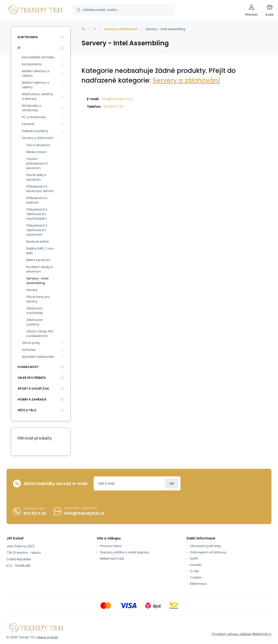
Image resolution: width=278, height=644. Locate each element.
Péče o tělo (27, 410)
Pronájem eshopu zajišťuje (232, 634)
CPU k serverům (38, 145)
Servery (32, 290)
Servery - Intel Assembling (37, 281)
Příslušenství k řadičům (37, 200)
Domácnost (28, 367)
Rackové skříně (38, 242)
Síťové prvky (31, 343)
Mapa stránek (48, 637)
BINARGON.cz (262, 634)
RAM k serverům (38, 260)
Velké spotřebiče (32, 378)
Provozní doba (111, 546)
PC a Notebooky (34, 117)
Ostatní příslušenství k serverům (37, 163)
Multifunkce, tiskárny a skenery (37, 96)
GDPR (194, 559)
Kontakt (196, 565)
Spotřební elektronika (38, 357)
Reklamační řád (112, 559)
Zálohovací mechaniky (35, 311)
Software (29, 350)
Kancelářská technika (38, 57)
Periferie (28, 124)
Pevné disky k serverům (36, 177)
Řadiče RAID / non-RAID (41, 251)
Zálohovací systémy (35, 322)
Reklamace (198, 584)
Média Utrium (36, 152)
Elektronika (28, 37)
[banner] (36, 10)
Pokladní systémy (35, 131)
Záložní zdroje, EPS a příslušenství (40, 334)
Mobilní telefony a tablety (36, 73)
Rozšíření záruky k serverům (40, 269)
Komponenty (32, 64)
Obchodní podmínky (205, 546)
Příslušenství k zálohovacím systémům (37, 230)
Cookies (196, 577)
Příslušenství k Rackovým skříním (40, 189)
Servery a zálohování (121, 29)
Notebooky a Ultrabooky (31, 108)
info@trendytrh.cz (117, 99)
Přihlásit (172, 483)
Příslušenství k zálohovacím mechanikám (37, 214)
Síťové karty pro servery (38, 299)
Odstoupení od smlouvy (208, 552)
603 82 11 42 (113, 107)
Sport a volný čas (33, 389)
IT (95, 29)
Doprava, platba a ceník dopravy (125, 552)
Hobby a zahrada (32, 399)
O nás (194, 571)
